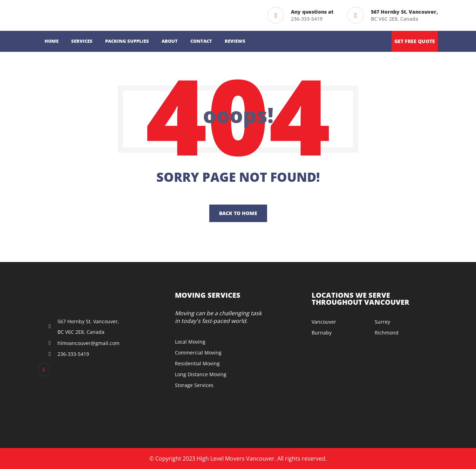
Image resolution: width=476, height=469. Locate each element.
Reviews (235, 41)
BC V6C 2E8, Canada (404, 15)
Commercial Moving (198, 353)
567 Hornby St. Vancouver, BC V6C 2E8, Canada (88, 327)
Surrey (382, 322)
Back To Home (238, 213)
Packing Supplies (127, 41)
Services (82, 41)
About (170, 41)
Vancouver (324, 322)
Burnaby (322, 333)
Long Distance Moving (201, 374)
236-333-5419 (307, 19)
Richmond (387, 333)
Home (52, 41)
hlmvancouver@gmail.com (89, 343)
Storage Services (194, 385)
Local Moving (190, 342)
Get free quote (415, 41)
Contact (201, 41)
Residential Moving (197, 363)
